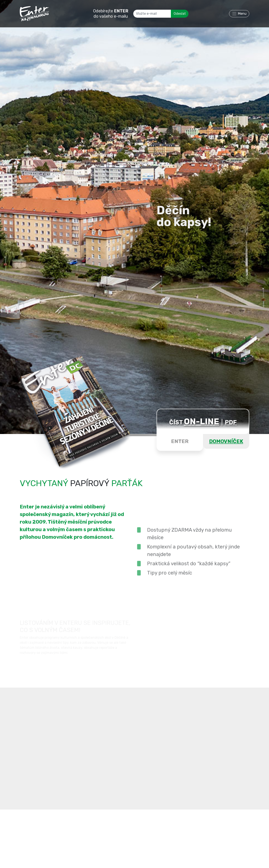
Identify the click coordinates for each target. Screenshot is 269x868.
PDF (231, 422)
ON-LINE (202, 421)
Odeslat (180, 14)
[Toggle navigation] (239, 14)
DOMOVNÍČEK (226, 441)
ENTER (180, 441)
